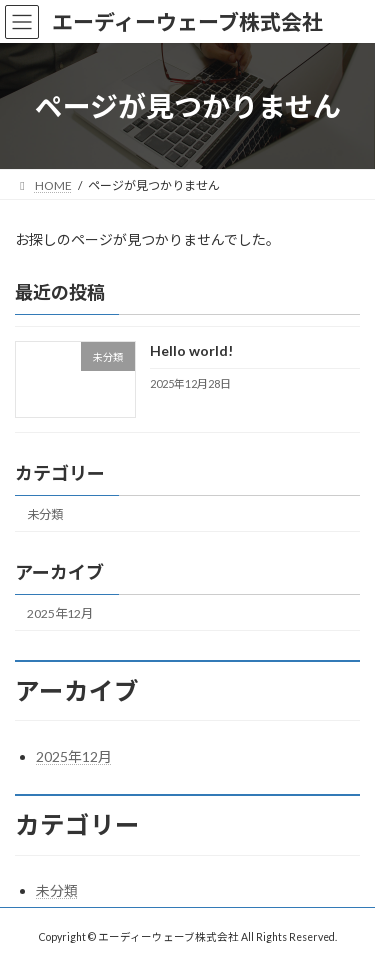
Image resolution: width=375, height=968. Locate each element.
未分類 (45, 514)
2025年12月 (60, 613)
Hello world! (191, 351)
